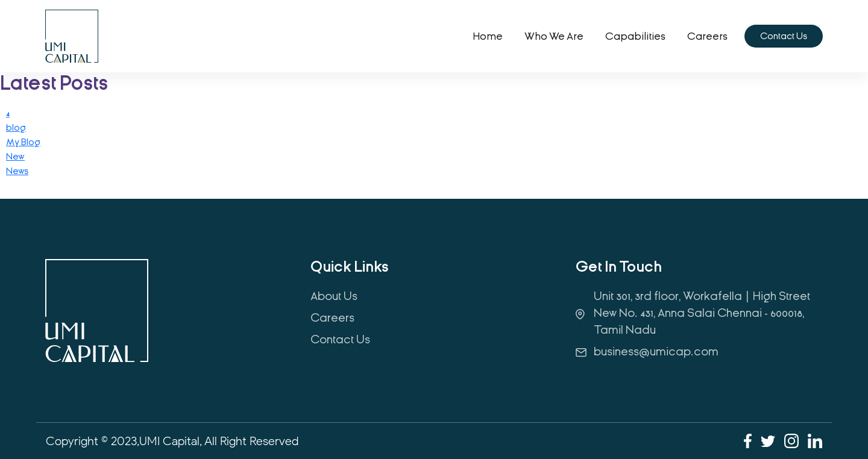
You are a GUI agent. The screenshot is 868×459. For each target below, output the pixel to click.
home (488, 36)
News (17, 171)
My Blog (23, 142)
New (15, 157)
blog (16, 128)
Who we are (554, 36)
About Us (334, 296)
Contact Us (784, 36)
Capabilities (635, 36)
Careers (707, 36)
